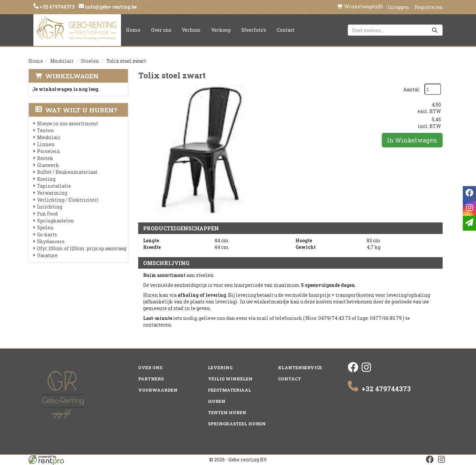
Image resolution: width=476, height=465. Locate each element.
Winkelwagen (72, 76)
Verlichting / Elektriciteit (68, 200)
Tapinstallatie (54, 186)
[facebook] (353, 371)
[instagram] (366, 371)
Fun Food (47, 214)
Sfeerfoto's (254, 30)
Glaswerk (48, 165)
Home (133, 30)
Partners (151, 379)
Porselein (49, 151)
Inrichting (50, 207)
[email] (469, 223)
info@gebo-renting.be (110, 7)
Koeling (46, 179)
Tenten (45, 130)
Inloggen (398, 7)
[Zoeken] (435, 30)
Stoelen (90, 61)
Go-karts (47, 234)
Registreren (429, 7)
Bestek (45, 158)
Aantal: (412, 89)
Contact (286, 30)
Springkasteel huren (237, 424)
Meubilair (62, 61)
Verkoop (221, 30)
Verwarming (52, 193)
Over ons (161, 30)
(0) (360, 7)
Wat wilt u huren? (76, 110)
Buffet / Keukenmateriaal (67, 172)
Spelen (45, 228)
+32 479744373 (57, 7)
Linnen (46, 144)
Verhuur (191, 30)
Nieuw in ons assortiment (68, 123)
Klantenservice (300, 368)
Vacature (47, 255)
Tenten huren (227, 412)
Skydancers (51, 241)
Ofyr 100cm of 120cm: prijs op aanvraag (82, 248)
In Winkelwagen (412, 140)
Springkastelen (56, 221)
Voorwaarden (158, 390)
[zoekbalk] (395, 30)
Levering (220, 368)
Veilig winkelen (230, 379)
